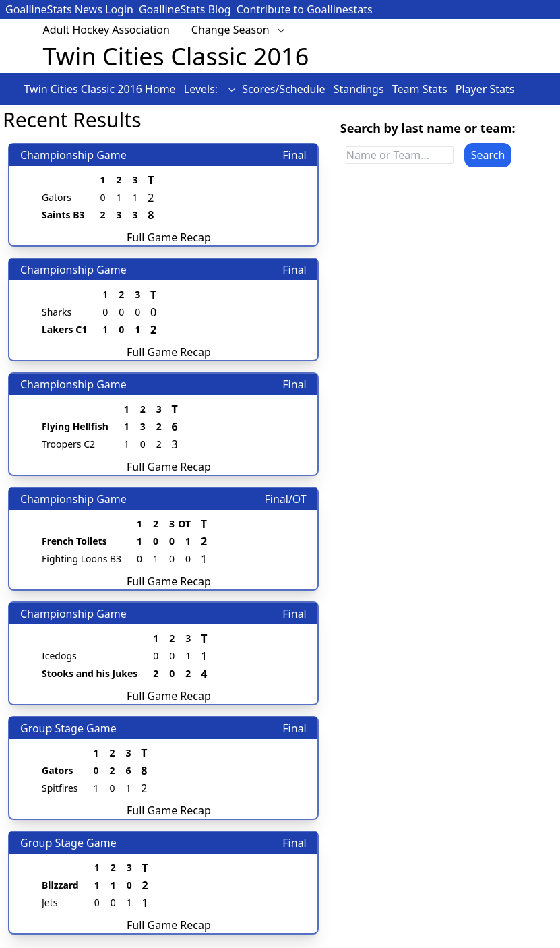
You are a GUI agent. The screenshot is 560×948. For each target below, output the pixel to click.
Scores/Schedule (285, 89)
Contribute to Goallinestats (305, 9)
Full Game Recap (169, 237)
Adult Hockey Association (106, 30)
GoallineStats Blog (185, 9)
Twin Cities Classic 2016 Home (101, 89)
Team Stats (421, 89)
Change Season (239, 30)
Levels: (210, 89)
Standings (360, 89)
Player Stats (485, 89)
